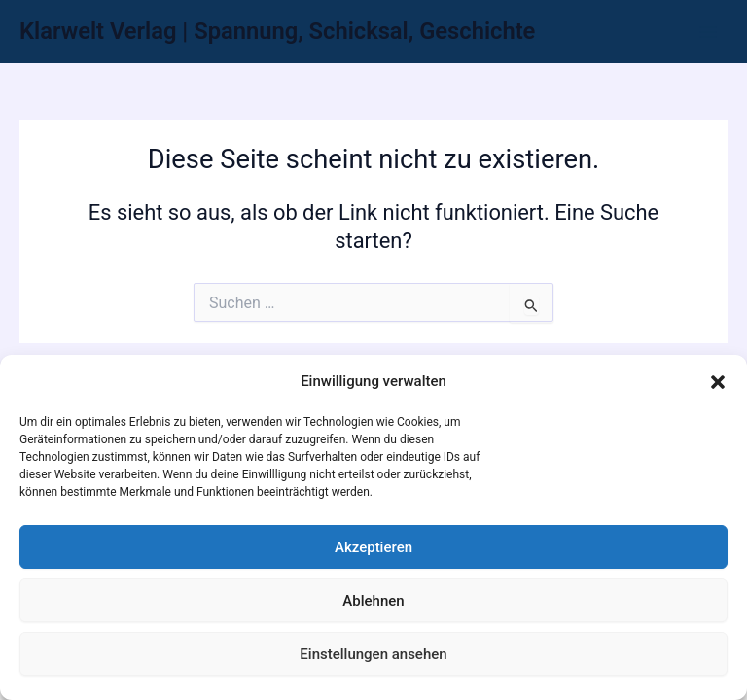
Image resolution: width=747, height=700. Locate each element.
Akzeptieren (373, 547)
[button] (718, 382)
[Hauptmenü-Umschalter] (708, 31)
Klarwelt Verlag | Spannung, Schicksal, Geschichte (277, 31)
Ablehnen (373, 601)
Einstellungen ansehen (373, 654)
